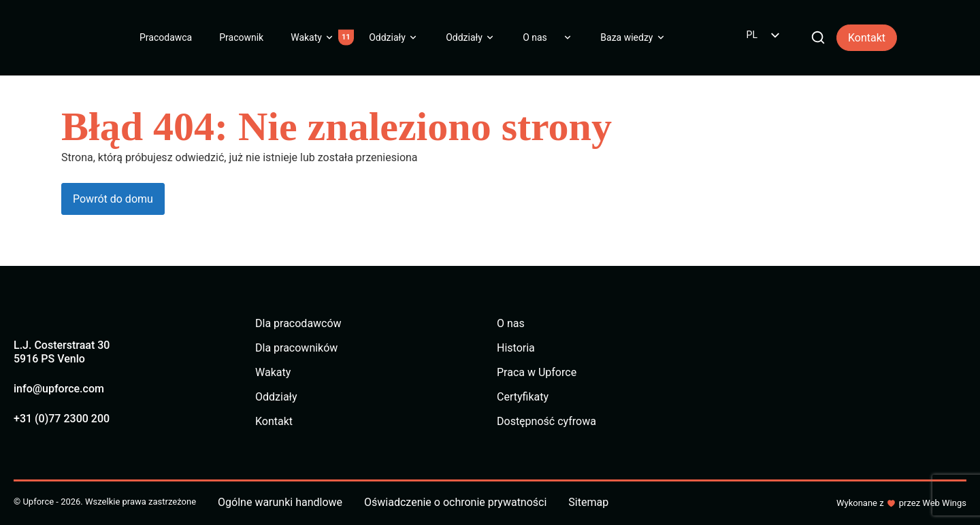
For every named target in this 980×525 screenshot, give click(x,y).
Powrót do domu (113, 199)
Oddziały (387, 37)
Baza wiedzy (626, 37)
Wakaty (306, 37)
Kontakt (867, 38)
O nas (535, 37)
